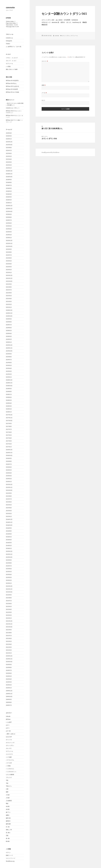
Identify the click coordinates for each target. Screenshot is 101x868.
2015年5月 (9, 505)
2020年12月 (9, 310)
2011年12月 (9, 621)
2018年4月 (9, 403)
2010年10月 (9, 662)
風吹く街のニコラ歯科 (12, 69)
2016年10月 (9, 455)
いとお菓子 (9, 722)
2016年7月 (9, 464)
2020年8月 (9, 322)
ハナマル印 (9, 763)
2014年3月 (9, 543)
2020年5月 (9, 331)
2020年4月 (9, 333)
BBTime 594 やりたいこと (13, 111)
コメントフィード (11, 858)
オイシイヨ (9, 740)
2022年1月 (9, 272)
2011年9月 (9, 630)
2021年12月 (9, 275)
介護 (7, 789)
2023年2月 (9, 235)
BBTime (8, 719)
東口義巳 (10, 105)
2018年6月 (9, 397)
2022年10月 (9, 246)
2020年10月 (9, 316)
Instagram (9, 41)
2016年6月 (9, 467)
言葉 (7, 835)
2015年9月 (9, 493)
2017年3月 (9, 441)
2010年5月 (9, 676)
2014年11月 (9, 522)
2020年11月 (9, 313)
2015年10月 (9, 490)
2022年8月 (9, 252)
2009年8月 (9, 702)
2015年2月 (9, 514)
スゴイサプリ (9, 754)
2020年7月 (9, 325)
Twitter (8, 44)
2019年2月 (9, 374)
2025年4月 (9, 159)
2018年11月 (9, 383)
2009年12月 (9, 691)
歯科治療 (8, 824)
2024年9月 (9, 180)
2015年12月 (9, 484)
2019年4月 (9, 368)
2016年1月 (9, 482)
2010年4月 (9, 679)
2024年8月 (9, 182)
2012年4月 (9, 609)
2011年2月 (9, 650)
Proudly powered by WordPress (50, 152)
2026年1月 (9, 139)
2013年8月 (9, 563)
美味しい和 (9, 830)
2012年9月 (9, 595)
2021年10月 (9, 281)
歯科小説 (8, 818)
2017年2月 (9, 444)
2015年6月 (9, 502)
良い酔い (8, 833)
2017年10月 (9, 421)
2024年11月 (9, 174)
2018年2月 (9, 409)
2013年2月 (9, 580)
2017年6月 (9, 432)
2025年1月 (9, 168)
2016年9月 (9, 458)
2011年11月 (9, 624)
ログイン (8, 852)
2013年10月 (9, 557)
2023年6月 (9, 223)
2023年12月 (9, 206)
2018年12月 (9, 380)
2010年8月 (9, 667)
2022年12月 (9, 241)
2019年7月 (9, 360)
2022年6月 (9, 258)
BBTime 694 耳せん (11, 83)
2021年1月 (9, 307)
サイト (43, 100)
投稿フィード (9, 855)
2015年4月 (9, 508)
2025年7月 (9, 150)
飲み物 (8, 841)
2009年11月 (9, 694)
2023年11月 (9, 209)
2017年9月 (9, 423)
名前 (44, 85)
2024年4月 (9, 194)
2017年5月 (9, 435)
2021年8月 (9, 287)
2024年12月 (9, 171)
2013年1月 (9, 583)
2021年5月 (9, 296)
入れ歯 (8, 795)
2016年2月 (9, 479)
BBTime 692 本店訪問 (12, 89)
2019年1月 (9, 377)
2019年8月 (9, 357)
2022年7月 (9, 255)
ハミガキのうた (10, 769)
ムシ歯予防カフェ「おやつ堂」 (14, 47)
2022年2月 (9, 270)
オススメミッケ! (10, 743)
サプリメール (9, 64)
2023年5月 (9, 226)
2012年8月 (9, 598)
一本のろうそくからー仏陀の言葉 (15, 103)
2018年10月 (9, 386)
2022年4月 (9, 264)
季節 (7, 804)
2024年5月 (9, 191)
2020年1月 (9, 342)
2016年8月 (9, 461)
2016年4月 (9, 473)
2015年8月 (9, 496)
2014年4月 (9, 540)
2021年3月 (9, 301)
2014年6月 (9, 534)
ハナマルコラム (10, 760)
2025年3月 (9, 162)
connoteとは (9, 38)
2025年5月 (9, 156)
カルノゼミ (9, 748)
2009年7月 (9, 705)
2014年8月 (9, 531)
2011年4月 (9, 644)
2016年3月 (9, 476)
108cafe (8, 716)
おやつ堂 (8, 731)
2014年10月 (9, 525)
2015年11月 (9, 487)
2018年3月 (9, 406)
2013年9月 (9, 560)
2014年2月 (9, 546)
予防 (7, 780)
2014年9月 (9, 528)
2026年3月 (9, 136)
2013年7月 (9, 566)
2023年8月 (9, 217)
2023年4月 (9, 229)
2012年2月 (9, 615)
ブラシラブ (9, 777)
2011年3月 (9, 647)
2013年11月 (9, 554)
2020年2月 (9, 339)
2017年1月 (9, 447)
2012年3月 (9, 612)
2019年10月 (9, 351)
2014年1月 (9, 548)
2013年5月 (9, 572)
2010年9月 (9, 665)
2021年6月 (9, 293)
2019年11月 (9, 348)
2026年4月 (9, 133)
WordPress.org (10, 861)
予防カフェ (9, 786)
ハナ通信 (8, 66)
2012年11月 (9, 589)
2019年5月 (9, 365)
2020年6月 (9, 328)
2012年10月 (9, 592)
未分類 (8, 806)
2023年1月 (9, 238)
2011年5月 (9, 641)
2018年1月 (9, 412)
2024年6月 (9, 188)
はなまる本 (9, 737)
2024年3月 (9, 197)
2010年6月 (9, 673)
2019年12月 (9, 345)
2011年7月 (9, 636)
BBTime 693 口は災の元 (12, 86)
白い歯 (8, 827)
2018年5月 (9, 400)
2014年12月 (9, 519)
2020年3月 (9, 336)
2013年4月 (9, 574)
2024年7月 (9, 185)
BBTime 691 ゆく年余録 (12, 92)
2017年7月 (9, 429)
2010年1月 (9, 688)
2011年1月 (9, 653)
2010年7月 (9, 670)
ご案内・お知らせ (11, 734)
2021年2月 (9, 304)
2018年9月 (9, 389)
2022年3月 (9, 267)
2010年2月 (9, 685)
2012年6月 (9, 604)
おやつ (8, 725)
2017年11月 (9, 418)
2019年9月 (9, 354)
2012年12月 (9, 586)
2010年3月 (9, 682)
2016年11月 (9, 453)
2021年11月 (9, 278)
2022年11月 (9, 243)
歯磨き (8, 815)
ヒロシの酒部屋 (10, 775)
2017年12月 (9, 415)
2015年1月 (9, 516)
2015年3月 (9, 511)
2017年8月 (9, 426)
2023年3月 (9, 232)
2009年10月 (9, 697)
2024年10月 (9, 177)
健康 (7, 792)
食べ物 (8, 838)
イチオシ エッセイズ (12, 58)
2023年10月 (9, 211)
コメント (45, 61)
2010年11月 (9, 659)
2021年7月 (9, 290)
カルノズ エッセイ (11, 61)
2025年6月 (9, 153)
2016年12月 (9, 450)
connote (10, 7)
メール (44, 93)
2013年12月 (9, 551)
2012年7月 (9, 601)
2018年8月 (9, 392)
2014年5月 (9, 537)
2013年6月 (9, 569)
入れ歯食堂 (9, 801)
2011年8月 (9, 633)
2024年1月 (9, 203)
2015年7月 (9, 499)
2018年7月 (9, 394)
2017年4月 (9, 438)
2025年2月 (9, 165)
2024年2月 (9, 200)
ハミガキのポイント (11, 772)
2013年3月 (9, 577)
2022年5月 (9, 261)
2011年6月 (9, 638)
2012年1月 (9, 618)
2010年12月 (9, 656)
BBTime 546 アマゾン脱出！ (14, 120)
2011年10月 (9, 627)
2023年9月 (9, 214)
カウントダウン (10, 745)
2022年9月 (9, 249)
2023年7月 (9, 220)
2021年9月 (9, 284)
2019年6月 (9, 363)
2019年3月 (9, 371)
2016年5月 (9, 470)
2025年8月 (9, 148)
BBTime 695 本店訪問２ (12, 80)
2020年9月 (9, 319)
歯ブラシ (8, 812)
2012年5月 (9, 606)
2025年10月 (9, 145)
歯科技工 (8, 821)
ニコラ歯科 (9, 757)
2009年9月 (9, 699)
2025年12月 (9, 142)
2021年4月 (9, 299)
